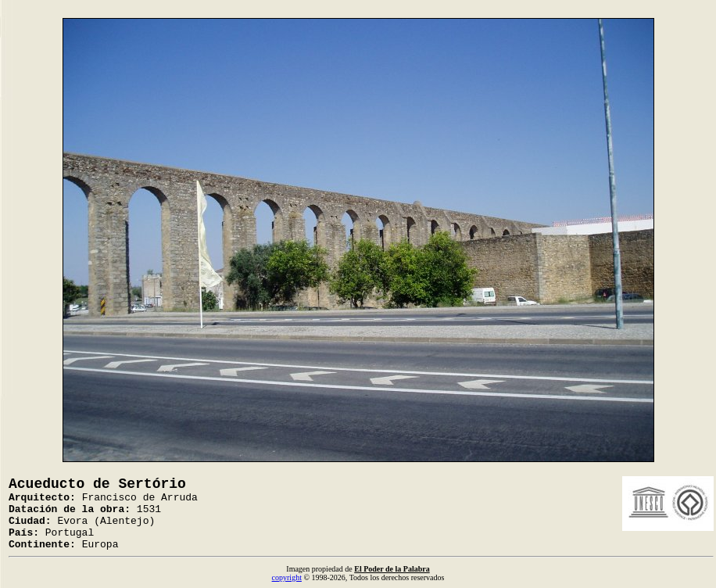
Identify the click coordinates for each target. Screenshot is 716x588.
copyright (287, 577)
